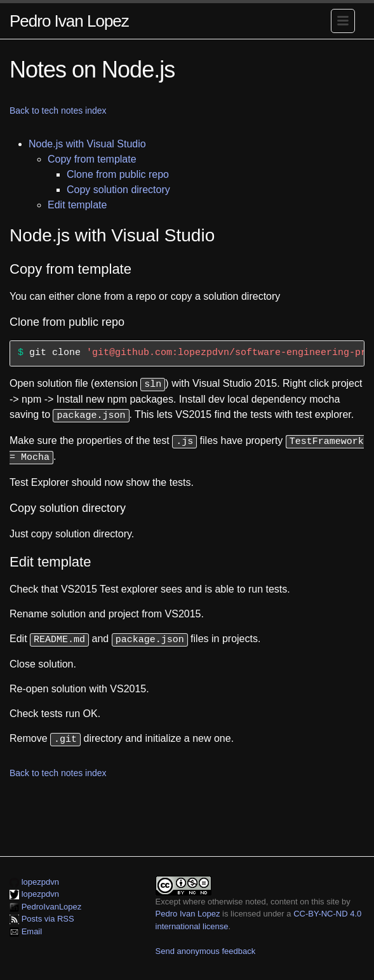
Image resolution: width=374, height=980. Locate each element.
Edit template (77, 205)
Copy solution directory (118, 190)
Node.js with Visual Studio (87, 144)
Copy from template (92, 159)
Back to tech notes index (58, 111)
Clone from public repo (118, 174)
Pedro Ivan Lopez (69, 21)
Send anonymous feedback (206, 945)
